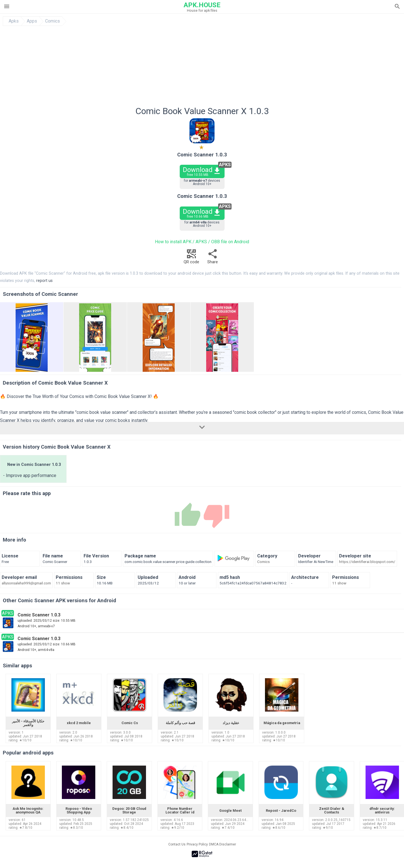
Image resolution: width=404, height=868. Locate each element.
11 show (63, 583)
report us (44, 281)
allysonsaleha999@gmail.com (26, 583)
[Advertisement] (236, 68)
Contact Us (177, 844)
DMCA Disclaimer (222, 844)
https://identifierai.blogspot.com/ (367, 562)
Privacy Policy (197, 844)
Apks (14, 21)
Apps (32, 21)
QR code (191, 258)
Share (213, 258)
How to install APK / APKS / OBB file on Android (202, 242)
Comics (53, 21)
